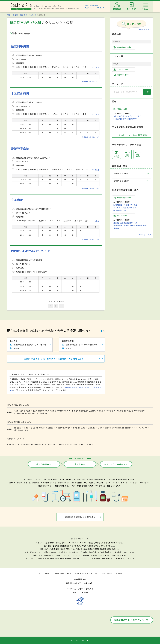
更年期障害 (118, 225)
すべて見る (95, 67)
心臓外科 (101, 428)
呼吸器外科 (60, 428)
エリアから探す (122, 69)
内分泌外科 (24, 430)
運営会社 (119, 573)
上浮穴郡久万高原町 (96, 411)
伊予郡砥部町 (118, 411)
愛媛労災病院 (20, 149)
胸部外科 (115, 428)
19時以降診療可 (120, 119)
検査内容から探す (123, 198)
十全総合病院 (20, 93)
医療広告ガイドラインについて (87, 573)
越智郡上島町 (84, 411)
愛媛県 (15, 15)
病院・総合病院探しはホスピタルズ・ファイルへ (95, 6)
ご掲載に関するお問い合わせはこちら (80, 517)
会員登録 (85, 593)
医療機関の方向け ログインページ (131, 620)
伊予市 (57, 411)
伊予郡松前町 (108, 411)
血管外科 (17, 430)
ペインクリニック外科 (141, 428)
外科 (15, 428)
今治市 (21, 411)
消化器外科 (35, 428)
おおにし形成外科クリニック (31, 251)
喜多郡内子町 (128, 411)
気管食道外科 (51, 428)
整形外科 (20, 428)
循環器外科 (77, 428)
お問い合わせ (107, 573)
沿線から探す (121, 75)
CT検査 (127, 205)
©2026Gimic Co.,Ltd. (80, 640)
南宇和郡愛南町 (42, 413)
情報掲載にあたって (73, 583)
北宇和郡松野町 (19, 413)
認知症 (116, 223)
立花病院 (17, 200)
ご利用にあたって (44, 573)
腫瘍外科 (108, 428)
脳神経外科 (68, 428)
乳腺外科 (84, 428)
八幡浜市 (34, 411)
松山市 (16, 411)
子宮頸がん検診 (120, 210)
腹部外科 (122, 428)
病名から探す (121, 216)
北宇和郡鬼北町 (31, 413)
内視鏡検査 (118, 205)
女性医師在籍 (119, 116)
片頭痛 (116, 228)
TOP (9, 15)
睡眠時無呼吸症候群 (138, 225)
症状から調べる (44, 464)
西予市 (71, 411)
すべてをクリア (145, 29)
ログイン (75, 593)
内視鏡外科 (129, 428)
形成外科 (33, 15)
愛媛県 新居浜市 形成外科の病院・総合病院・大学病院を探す (54, 359)
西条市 (47, 411)
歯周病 (126, 225)
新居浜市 (24, 15)
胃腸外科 (42, 428)
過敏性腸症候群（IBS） (130, 223)
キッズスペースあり (134, 116)
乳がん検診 (132, 208)
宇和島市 (27, 411)
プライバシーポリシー (63, 573)
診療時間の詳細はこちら (91, 82)
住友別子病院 (20, 46)
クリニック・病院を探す (116, 464)
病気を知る (80, 464)
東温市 (76, 411)
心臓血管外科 (93, 428)
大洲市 (52, 411)
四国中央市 (64, 411)
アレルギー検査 (120, 208)
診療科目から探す (123, 47)
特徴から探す (121, 109)
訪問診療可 (132, 119)
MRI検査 (134, 205)
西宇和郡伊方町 (139, 411)
